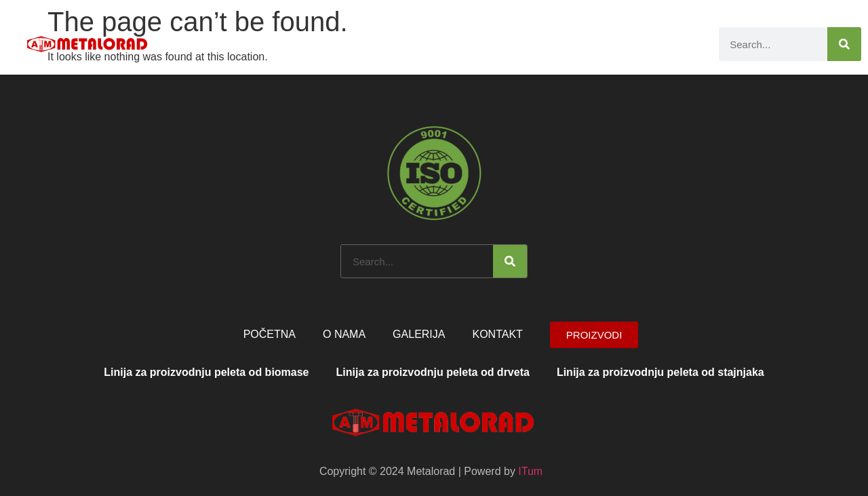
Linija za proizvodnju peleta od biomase (206, 372)
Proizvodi (527, 44)
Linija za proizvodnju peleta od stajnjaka (660, 372)
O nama (447, 44)
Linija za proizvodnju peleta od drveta (433, 372)
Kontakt (675, 44)
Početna (378, 44)
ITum (530, 471)
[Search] (844, 44)
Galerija (607, 44)
